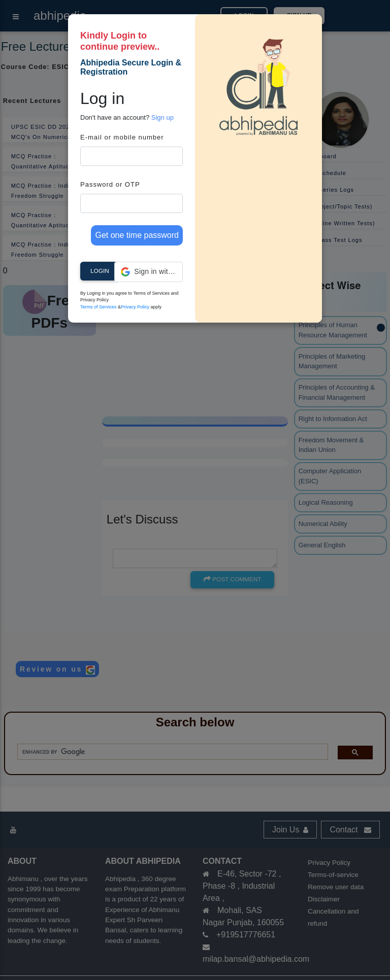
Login (100, 271)
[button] (149, 272)
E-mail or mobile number (122, 137)
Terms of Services (99, 307)
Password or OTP (110, 184)
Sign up (162, 117)
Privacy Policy (135, 307)
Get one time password (137, 235)
